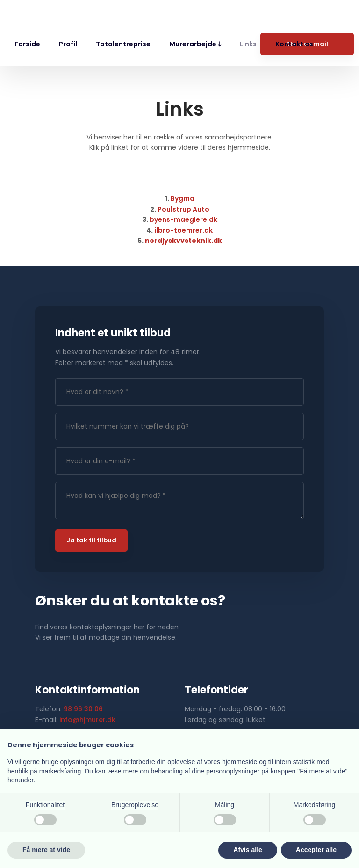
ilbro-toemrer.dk (183, 230)
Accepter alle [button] (316, 850)
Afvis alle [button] (248, 850)
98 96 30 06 (83, 709)
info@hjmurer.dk (87, 720)
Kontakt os (294, 44)
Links (248, 44)
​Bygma (183, 198)
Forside (27, 44)
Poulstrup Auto (183, 209)
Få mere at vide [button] (46, 850)
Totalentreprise (123, 44)
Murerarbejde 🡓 (195, 44)
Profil (68, 44)
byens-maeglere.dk (183, 219)
